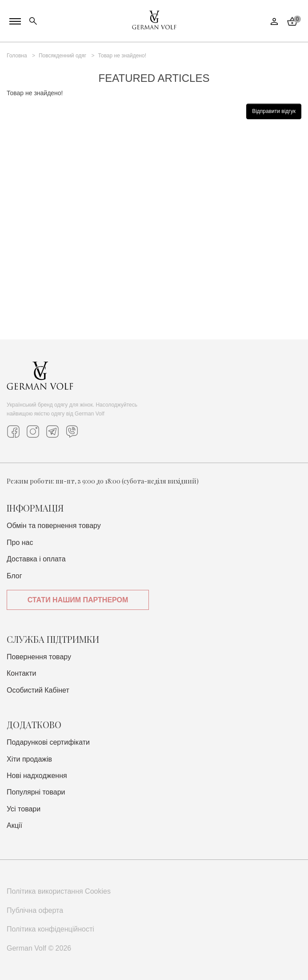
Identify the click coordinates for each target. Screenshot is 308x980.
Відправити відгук (274, 111)
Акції (14, 825)
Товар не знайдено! (122, 56)
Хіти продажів (29, 759)
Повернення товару (39, 657)
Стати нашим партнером (78, 600)
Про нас (20, 542)
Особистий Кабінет (38, 690)
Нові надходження (37, 776)
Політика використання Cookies (59, 891)
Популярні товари (36, 792)
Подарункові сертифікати (48, 742)
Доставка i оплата (36, 559)
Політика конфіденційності (50, 929)
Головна (17, 56)
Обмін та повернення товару (54, 526)
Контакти (22, 673)
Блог (14, 576)
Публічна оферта (35, 910)
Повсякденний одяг (62, 56)
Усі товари (24, 809)
